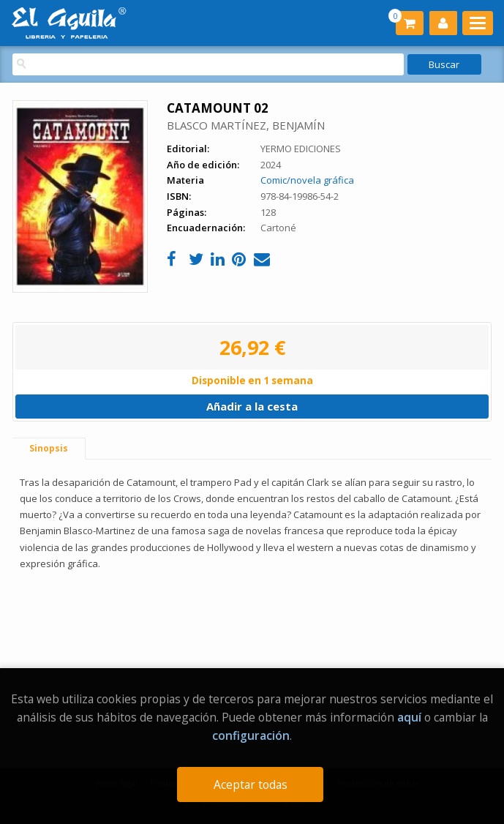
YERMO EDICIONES (301, 149)
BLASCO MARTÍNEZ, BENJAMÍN (246, 125)
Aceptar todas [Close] (251, 784)
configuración (251, 735)
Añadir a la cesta (252, 406)
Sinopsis (49, 448)
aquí (409, 717)
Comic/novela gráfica (307, 180)
